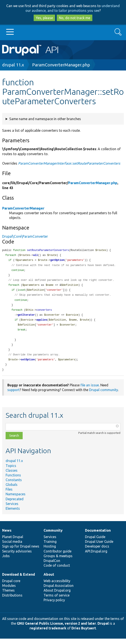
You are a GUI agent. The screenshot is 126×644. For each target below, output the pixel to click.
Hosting (50, 552)
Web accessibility (57, 586)
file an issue (90, 390)
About (49, 580)
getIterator (26, 318)
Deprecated (15, 504)
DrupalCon (52, 566)
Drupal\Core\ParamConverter (25, 236)
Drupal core (11, 586)
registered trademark (48, 633)
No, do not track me (75, 18)
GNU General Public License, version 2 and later (56, 629)
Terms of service (57, 601)
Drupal (103, 629)
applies (42, 323)
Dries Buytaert (84, 633)
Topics (11, 471)
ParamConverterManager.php (61, 65)
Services (12, 509)
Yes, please (44, 18)
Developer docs (97, 552)
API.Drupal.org (96, 557)
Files (9, 495)
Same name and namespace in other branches (45, 119)
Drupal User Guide (99, 547)
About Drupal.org (57, 596)
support (13, 395)
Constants (14, 485)
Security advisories (17, 557)
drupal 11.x (13, 65)
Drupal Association (59, 591)
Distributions (12, 601)
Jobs (6, 561)
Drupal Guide (95, 542)
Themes (8, 596)
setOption (28, 365)
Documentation (98, 536)
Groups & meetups (58, 561)
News (7, 536)
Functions (13, 480)
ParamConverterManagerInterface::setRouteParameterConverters (69, 163)
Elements (13, 514)
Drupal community (104, 395)
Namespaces (16, 499)
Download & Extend (19, 580)
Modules (9, 591)
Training (50, 547)
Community (53, 536)
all (36, 256)
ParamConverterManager (23, 208)
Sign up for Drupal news (21, 552)
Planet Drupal (13, 542)
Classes (12, 476)
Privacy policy (54, 605)
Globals (12, 490)
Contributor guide (57, 557)
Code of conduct (57, 571)
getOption (57, 261)
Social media (12, 547)
